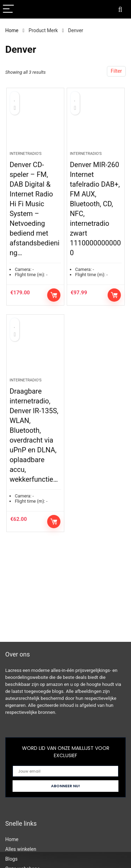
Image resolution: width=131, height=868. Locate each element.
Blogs (11, 859)
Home (12, 30)
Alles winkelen (21, 849)
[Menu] (8, 9)
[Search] (120, 9)
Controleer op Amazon (54, 295)
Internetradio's (25, 154)
